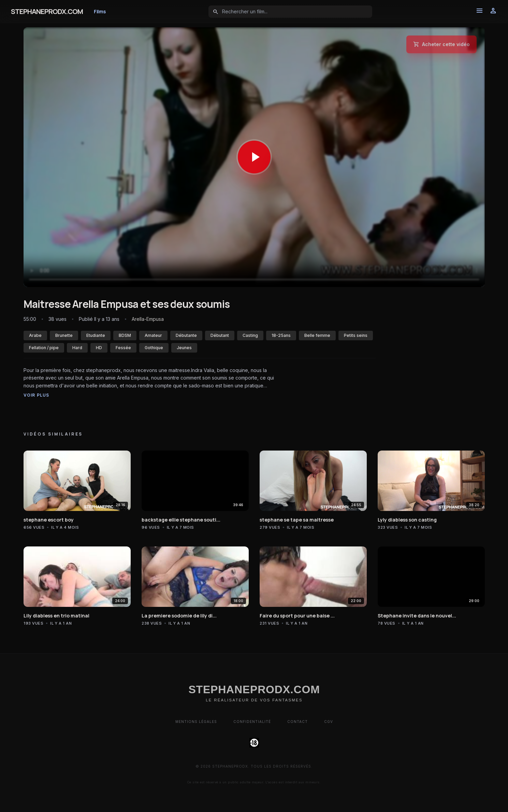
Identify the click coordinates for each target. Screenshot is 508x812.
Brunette (64, 335)
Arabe (35, 335)
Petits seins (356, 335)
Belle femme (317, 335)
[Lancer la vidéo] (254, 157)
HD (99, 348)
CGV (329, 722)
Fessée (123, 348)
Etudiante (96, 335)
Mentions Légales (196, 722)
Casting (250, 335)
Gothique (154, 348)
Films (100, 11)
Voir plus (37, 395)
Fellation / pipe (44, 348)
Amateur (153, 335)
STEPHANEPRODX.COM (47, 11)
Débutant (220, 335)
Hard (77, 348)
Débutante (186, 335)
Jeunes (184, 348)
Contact (297, 722)
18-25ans (281, 335)
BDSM (125, 335)
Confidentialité (252, 722)
